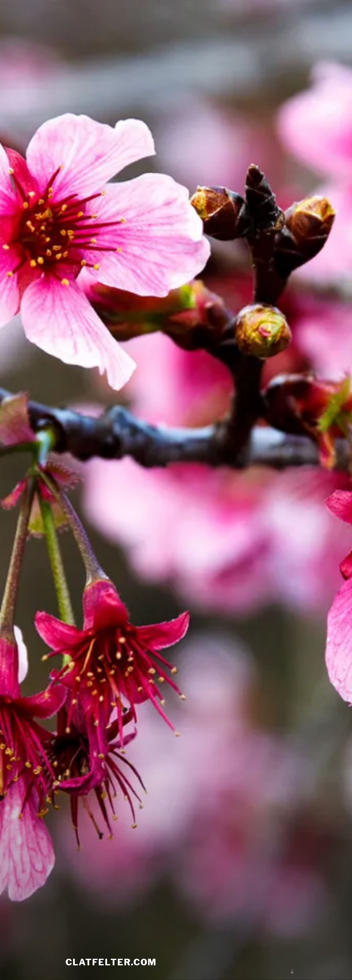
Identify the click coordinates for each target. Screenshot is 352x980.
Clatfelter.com (111, 951)
